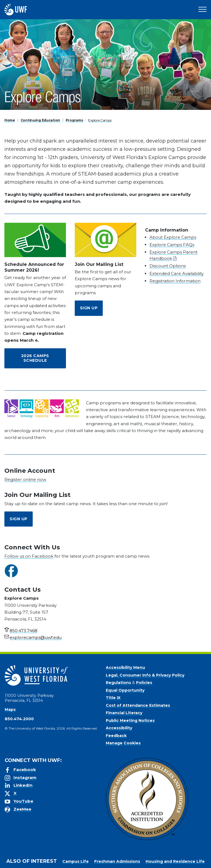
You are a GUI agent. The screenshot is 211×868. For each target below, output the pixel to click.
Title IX (113, 698)
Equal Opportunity (125, 690)
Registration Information (175, 281)
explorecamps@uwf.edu (36, 637)
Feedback (116, 736)
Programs (74, 120)
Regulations (118, 683)
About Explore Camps (173, 237)
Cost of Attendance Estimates (138, 705)
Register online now (25, 479)
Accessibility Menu (125, 667)
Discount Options (168, 266)
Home (10, 120)
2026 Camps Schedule (35, 358)
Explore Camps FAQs (172, 245)
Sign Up (89, 308)
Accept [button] (118, 863)
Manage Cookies (123, 743)
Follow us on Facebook (29, 556)
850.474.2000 (19, 719)
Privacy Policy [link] (88, 863)
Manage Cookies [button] (147, 863)
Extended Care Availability (177, 273)
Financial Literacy (124, 713)
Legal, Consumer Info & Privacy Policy (145, 675)
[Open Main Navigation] (202, 10)
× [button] (206, 855)
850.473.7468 (23, 631)
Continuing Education (40, 120)
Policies (144, 683)
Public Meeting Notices (130, 720)
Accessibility (119, 728)
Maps (10, 710)
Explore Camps (100, 120)
